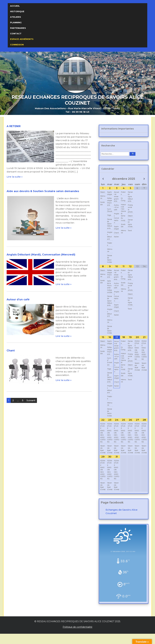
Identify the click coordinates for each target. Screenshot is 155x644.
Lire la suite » (15, 177)
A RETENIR (14, 126)
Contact (16, 34)
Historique (17, 11)
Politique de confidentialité (77, 627)
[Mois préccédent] (103, 179)
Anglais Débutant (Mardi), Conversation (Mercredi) (41, 255)
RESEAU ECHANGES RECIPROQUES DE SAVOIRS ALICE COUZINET (77, 100)
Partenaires (18, 28)
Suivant (31, 400)
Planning (16, 22)
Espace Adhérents (22, 39)
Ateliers (16, 17)
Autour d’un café (18, 299)
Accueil (15, 6)
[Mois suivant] (144, 179)
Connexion (17, 45)
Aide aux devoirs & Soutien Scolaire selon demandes (43, 191)
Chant (11, 351)
